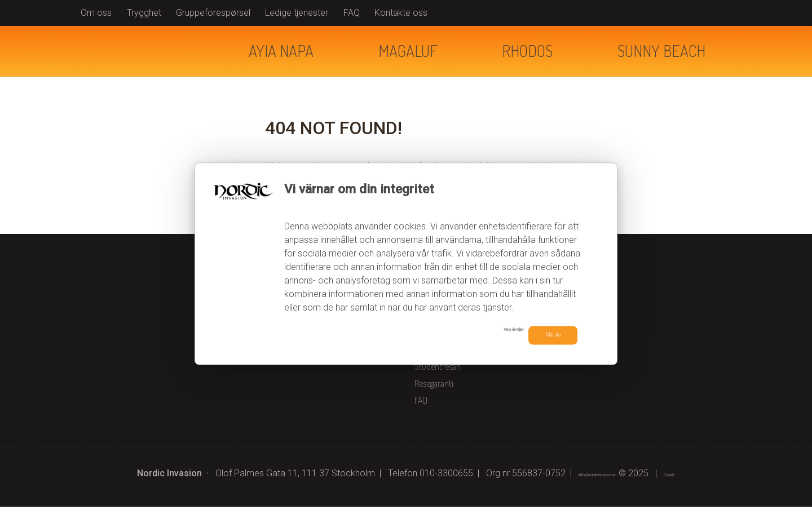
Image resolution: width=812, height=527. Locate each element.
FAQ (352, 13)
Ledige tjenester (297, 13)
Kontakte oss (401, 13)
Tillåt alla (539, 335)
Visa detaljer (464, 333)
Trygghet (144, 13)
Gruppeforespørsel (213, 13)
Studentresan (438, 387)
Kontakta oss (436, 370)
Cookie (697, 493)
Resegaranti (434, 404)
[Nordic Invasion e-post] (589, 493)
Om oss (96, 13)
